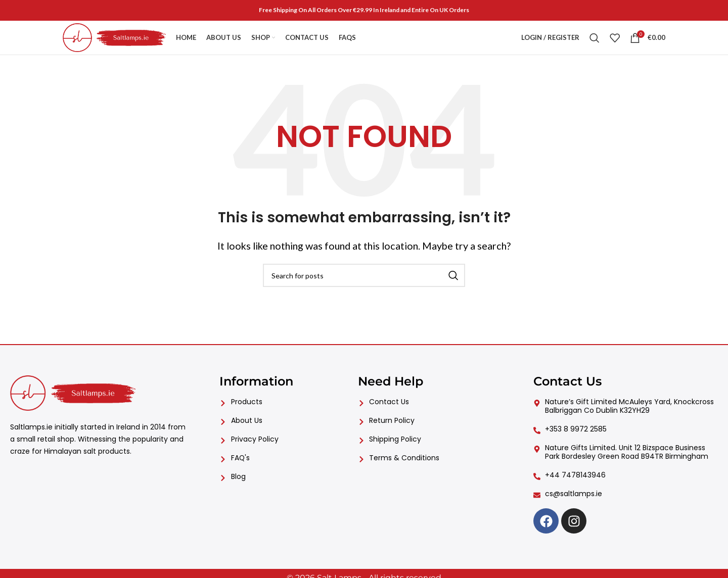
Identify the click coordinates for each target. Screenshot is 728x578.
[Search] (595, 41)
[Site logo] (125, 40)
